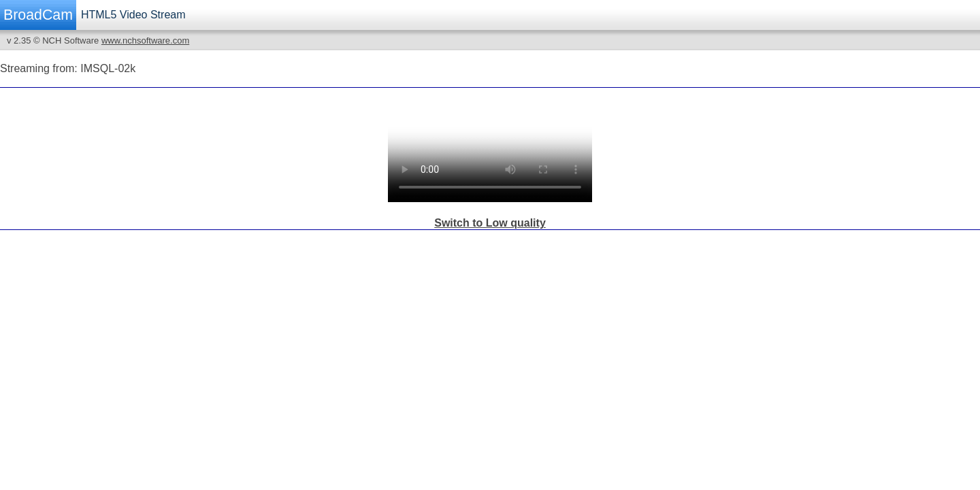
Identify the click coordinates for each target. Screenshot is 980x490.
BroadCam (38, 15)
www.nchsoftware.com (145, 40)
